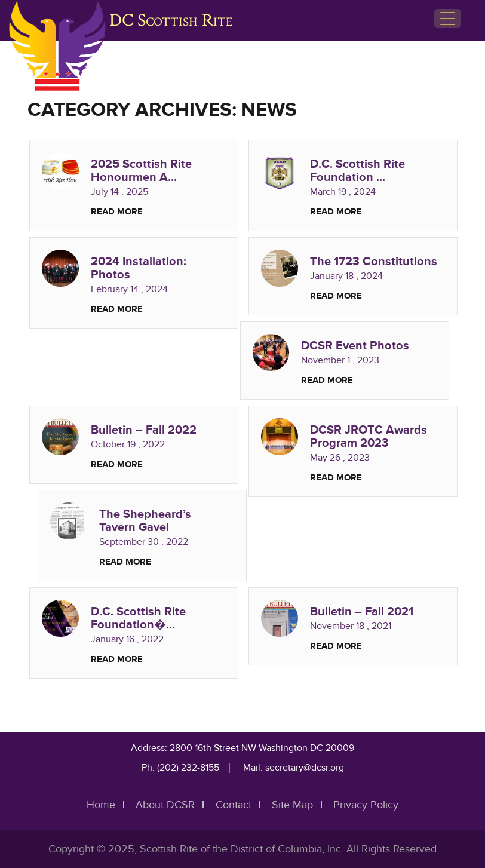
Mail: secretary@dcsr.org (294, 768)
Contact (234, 805)
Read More (117, 212)
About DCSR (166, 805)
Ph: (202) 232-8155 (180, 768)
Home (102, 805)
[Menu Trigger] (447, 19)
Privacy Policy (366, 805)
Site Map (292, 805)
